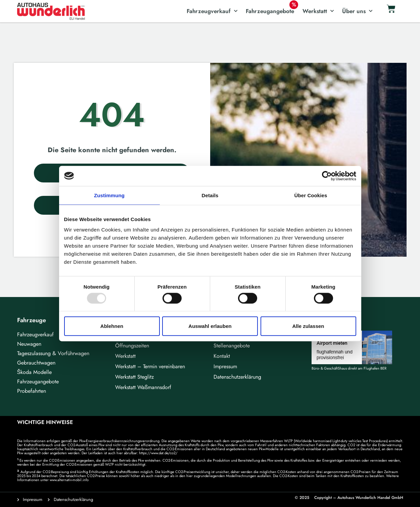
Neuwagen (29, 344)
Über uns (357, 11)
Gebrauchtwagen (36, 363)
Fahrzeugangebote (270, 11)
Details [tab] (210, 195)
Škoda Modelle (35, 372)
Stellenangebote (232, 346)
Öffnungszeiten (132, 346)
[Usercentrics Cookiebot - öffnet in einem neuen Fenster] (327, 176)
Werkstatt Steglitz (134, 377)
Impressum (225, 366)
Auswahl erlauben (210, 326)
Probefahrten (32, 391)
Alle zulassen (308, 326)
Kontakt (222, 356)
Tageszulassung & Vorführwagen (53, 353)
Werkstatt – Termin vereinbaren (150, 366)
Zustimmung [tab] (109, 195)
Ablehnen (112, 326)
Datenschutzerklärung (237, 377)
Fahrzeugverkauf (212, 11)
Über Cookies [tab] (311, 195)
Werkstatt (318, 11)
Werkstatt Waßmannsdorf (143, 387)
